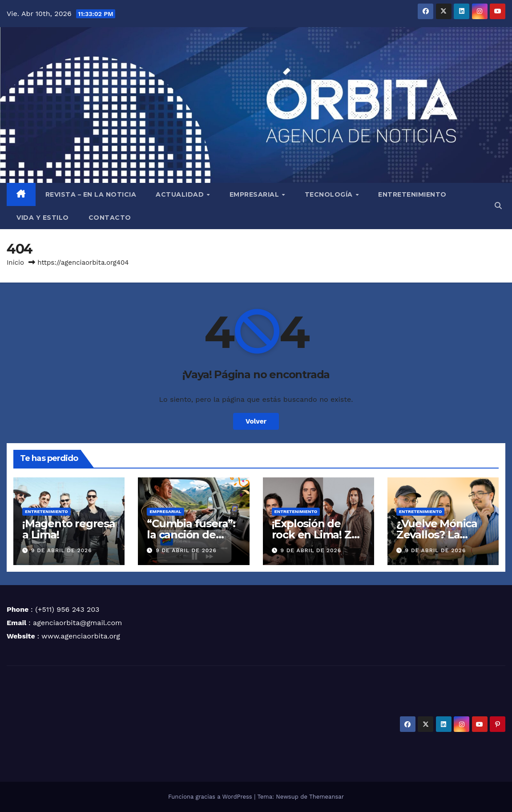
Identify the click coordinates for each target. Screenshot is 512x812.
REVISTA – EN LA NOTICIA (91, 194)
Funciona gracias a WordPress (211, 797)
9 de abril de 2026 (62, 550)
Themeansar (327, 797)
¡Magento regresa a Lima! (69, 529)
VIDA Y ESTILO (43, 218)
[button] (498, 206)
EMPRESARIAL (255, 194)
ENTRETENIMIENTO (412, 194)
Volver (256, 421)
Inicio (15, 263)
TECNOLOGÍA (330, 194)
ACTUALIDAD (181, 194)
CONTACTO (110, 218)
